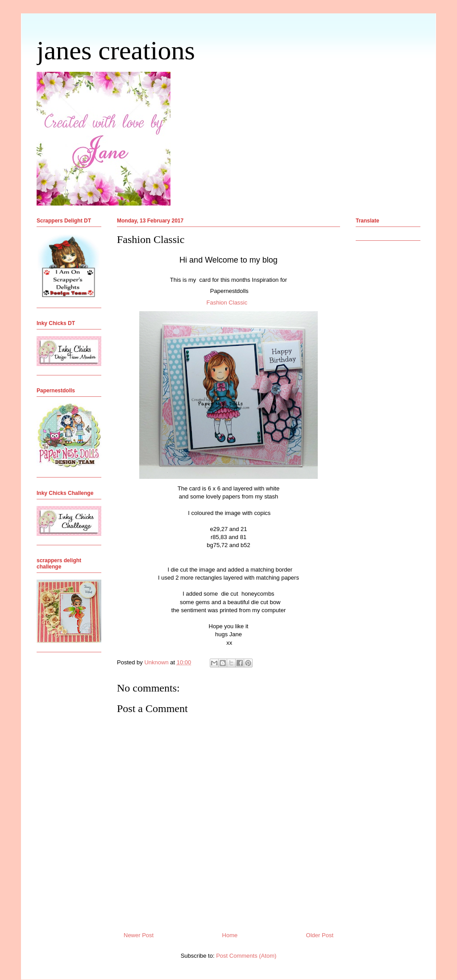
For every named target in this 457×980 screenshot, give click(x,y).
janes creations (116, 50)
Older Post (320, 935)
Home (230, 935)
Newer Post (139, 935)
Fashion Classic (227, 303)
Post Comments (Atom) (246, 956)
